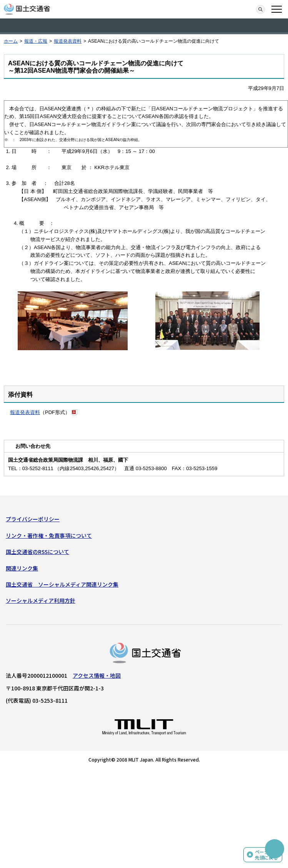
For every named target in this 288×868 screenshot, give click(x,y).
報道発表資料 (68, 41)
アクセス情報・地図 (97, 675)
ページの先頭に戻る (266, 855)
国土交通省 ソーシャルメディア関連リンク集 (62, 584)
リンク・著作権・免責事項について (49, 535)
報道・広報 (36, 41)
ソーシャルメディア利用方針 (41, 600)
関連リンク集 (22, 568)
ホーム (11, 41)
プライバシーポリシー (33, 519)
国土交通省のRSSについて (37, 552)
